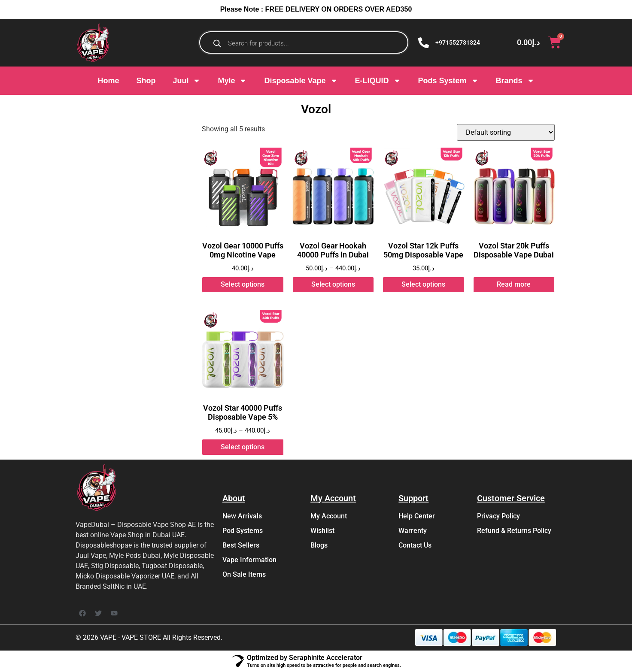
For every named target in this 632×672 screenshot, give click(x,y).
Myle (232, 81)
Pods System (448, 81)
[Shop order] (506, 132)
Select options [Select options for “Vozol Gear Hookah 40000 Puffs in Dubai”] (333, 284)
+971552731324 (458, 42)
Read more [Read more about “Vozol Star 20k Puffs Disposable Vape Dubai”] (514, 284)
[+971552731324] (424, 43)
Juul (187, 81)
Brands (515, 81)
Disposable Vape (301, 81)
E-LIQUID (378, 81)
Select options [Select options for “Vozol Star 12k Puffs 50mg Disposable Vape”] (423, 284)
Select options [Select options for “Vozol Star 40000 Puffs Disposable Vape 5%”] (243, 447)
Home (108, 81)
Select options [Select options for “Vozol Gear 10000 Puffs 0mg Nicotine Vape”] (243, 284)
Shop (146, 81)
